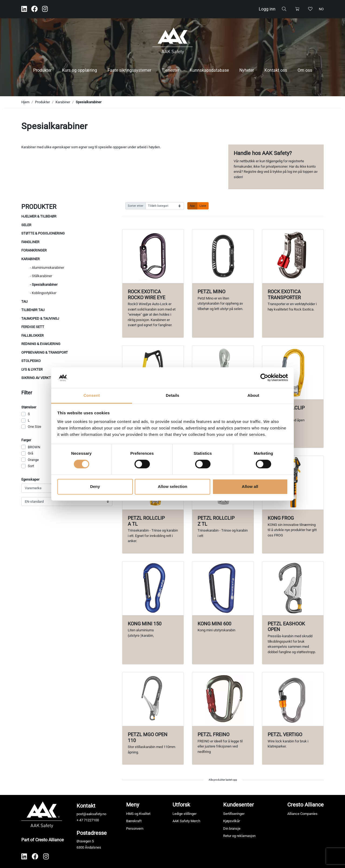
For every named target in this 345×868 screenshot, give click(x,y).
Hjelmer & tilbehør (39, 216)
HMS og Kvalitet (138, 814)
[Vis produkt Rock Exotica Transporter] (293, 256)
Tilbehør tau (33, 310)
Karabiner (63, 102)
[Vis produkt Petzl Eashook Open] (293, 588)
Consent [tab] (92, 395)
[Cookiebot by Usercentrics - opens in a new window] (264, 378)
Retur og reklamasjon (239, 836)
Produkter (42, 70)
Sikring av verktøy (38, 378)
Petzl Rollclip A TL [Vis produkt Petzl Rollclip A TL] (146, 521)
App (192, 206)
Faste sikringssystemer (129, 70)
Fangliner (30, 242)
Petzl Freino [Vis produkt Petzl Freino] (213, 734)
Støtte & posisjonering (43, 233)
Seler (26, 225)
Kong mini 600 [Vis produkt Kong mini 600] (214, 624)
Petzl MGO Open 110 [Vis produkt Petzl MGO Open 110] (148, 737)
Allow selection (172, 486)
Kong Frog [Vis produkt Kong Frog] (281, 518)
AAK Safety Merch (186, 821)
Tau (24, 302)
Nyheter (247, 70)
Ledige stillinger (184, 814)
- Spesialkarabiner (44, 285)
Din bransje (232, 829)
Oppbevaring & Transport (45, 352)
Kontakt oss (276, 70)
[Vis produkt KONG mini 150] (153, 588)
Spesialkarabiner (89, 102)
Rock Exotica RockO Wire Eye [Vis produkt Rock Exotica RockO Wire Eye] (146, 294)
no (321, 9)
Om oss (305, 70)
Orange (33, 460)
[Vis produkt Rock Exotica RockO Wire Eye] (153, 256)
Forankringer (34, 250)
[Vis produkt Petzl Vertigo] (293, 699)
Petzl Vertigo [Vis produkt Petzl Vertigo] (285, 734)
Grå (30, 453)
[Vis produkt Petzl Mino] (223, 256)
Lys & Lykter (32, 369)
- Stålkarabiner (41, 276)
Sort (31, 466)
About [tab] (253, 395)
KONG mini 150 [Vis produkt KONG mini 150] (145, 624)
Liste (203, 206)
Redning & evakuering (41, 344)
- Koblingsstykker (43, 293)
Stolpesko (31, 361)
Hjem (25, 102)
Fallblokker (32, 335)
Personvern (135, 829)
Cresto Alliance (306, 805)
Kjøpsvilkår (232, 821)
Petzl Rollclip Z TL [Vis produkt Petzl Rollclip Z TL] (216, 521)
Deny (95, 486)
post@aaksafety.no (91, 814)
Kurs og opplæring (80, 70)
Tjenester (170, 70)
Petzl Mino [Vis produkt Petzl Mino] (211, 292)
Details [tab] (172, 395)
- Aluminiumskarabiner (47, 268)
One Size (34, 427)
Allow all (250, 486)
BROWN (34, 447)
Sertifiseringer (234, 814)
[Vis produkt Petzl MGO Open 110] (153, 699)
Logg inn (267, 9)
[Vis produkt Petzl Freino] (223, 699)
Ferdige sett (33, 327)
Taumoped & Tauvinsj (40, 318)
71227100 (91, 820)
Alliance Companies (302, 814)
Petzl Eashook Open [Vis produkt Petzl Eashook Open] (286, 627)
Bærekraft (134, 821)
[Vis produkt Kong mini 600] (223, 588)
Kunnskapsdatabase (209, 70)
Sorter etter (136, 206)
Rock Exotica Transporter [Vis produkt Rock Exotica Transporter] (284, 294)
